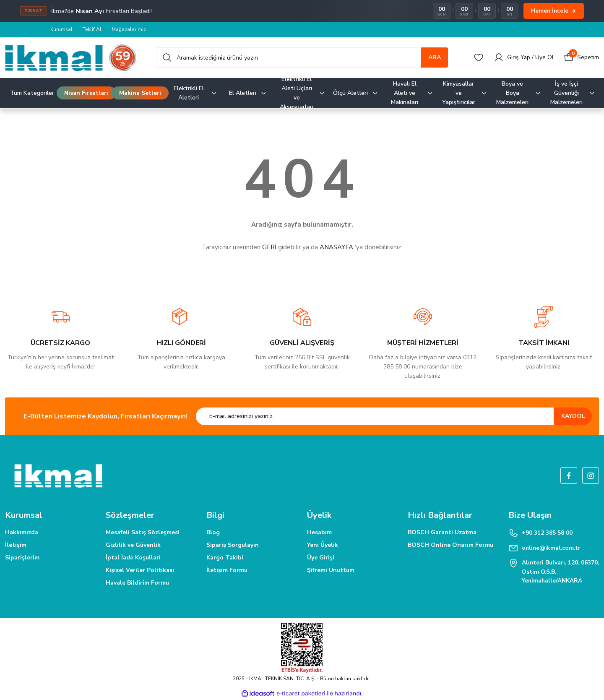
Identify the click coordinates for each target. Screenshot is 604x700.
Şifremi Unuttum (331, 570)
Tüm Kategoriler (32, 93)
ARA (435, 57)
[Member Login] (523, 57)
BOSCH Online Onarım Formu (450, 545)
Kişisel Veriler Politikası (140, 570)
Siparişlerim (22, 558)
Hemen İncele (554, 11)
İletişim (16, 545)
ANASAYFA (336, 247)
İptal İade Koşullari (133, 558)
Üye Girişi (321, 558)
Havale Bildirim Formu (137, 583)
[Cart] (581, 57)
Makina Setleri (140, 93)
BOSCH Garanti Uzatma (442, 532)
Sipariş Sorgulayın (233, 545)
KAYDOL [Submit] (573, 416)
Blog (213, 532)
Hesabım (319, 532)
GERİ (269, 247)
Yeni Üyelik (323, 545)
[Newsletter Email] (394, 416)
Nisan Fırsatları (86, 93)
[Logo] (71, 58)
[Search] (302, 57)
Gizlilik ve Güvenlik (133, 545)
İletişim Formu (227, 570)
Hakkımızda (22, 532)
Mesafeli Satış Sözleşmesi (143, 532)
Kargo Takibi (225, 558)
